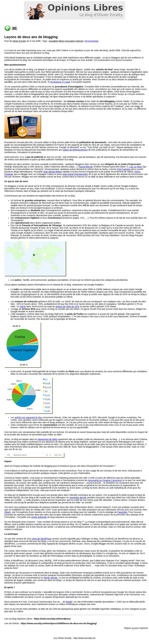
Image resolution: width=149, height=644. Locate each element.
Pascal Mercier (86, 167)
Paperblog (122, 512)
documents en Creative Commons (105, 480)
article (23, 306)
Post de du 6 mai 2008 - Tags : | (45, 41)
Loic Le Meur (136, 167)
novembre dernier (78, 497)
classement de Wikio (48, 439)
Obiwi (7, 512)
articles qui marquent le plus (28, 417)
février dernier (51, 578)
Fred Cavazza (123, 169)
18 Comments (92, 41)
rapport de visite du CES (67, 306)
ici (133, 628)
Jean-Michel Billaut (52, 172)
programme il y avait (60, 82)
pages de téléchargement (75, 150)
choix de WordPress (42, 539)
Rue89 (69, 602)
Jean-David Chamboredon (75, 174)
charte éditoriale (39, 517)
